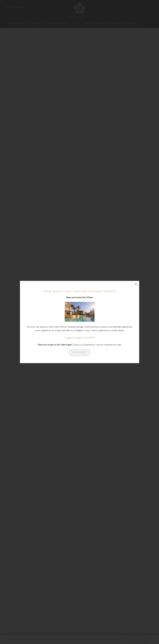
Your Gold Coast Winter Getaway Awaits (79, 292)
